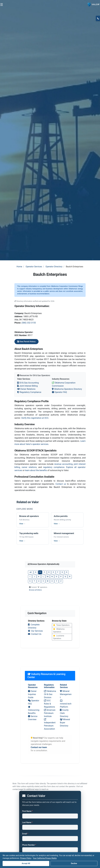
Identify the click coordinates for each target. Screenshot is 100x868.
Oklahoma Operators (59, 630)
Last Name (27, 822)
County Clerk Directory (64, 713)
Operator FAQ (59, 392)
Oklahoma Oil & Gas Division (50, 694)
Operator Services (34, 267)
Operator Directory (54, 267)
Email (25, 834)
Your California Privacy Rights (45, 858)
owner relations (29, 467)
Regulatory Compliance (29, 392)
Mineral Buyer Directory (65, 723)
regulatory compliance (54, 467)
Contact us (61, 484)
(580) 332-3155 (29, 323)
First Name (28, 811)
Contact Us (35, 634)
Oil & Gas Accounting (28, 383)
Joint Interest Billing (27, 386)
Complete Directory (34, 626)
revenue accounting (63, 464)
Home (19, 267)
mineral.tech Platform (66, 704)
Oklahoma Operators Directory (67, 389)
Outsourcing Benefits (34, 710)
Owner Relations (26, 389)
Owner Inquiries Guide (32, 694)
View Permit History (26, 342)
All (31, 572)
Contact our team (39, 747)
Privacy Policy (26, 858)
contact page (18, 789)
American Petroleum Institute (50, 713)
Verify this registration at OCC (35, 418)
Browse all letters (35, 590)
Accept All (26, 863)
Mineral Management (66, 694)
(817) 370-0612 (98, 18)
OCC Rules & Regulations (49, 704)
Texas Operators (61, 625)
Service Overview (33, 718)
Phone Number (29, 845)
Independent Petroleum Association (50, 724)
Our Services (35, 631)
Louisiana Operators (59, 637)
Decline (74, 863)
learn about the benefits (36, 470)
